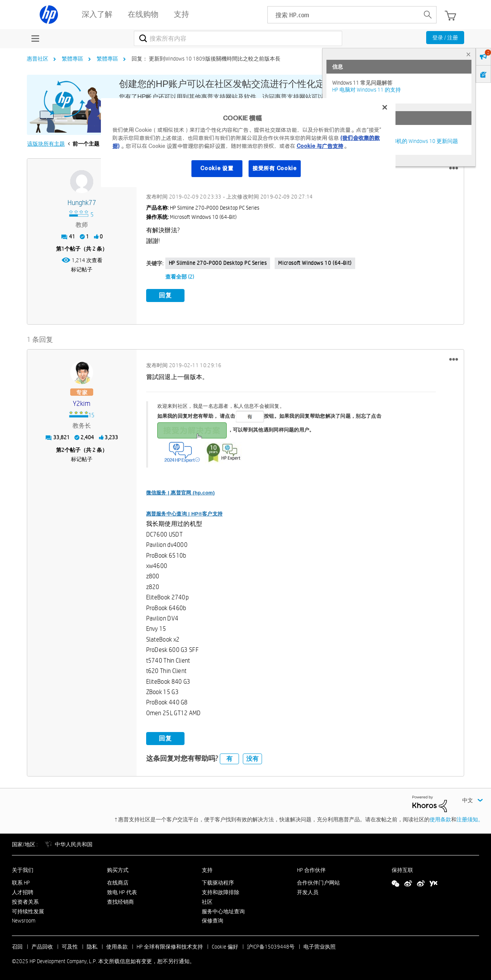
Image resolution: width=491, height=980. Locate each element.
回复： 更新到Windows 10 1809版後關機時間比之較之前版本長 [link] (206, 59)
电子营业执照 (320, 946)
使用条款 (440, 818)
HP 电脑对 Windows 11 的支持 (367, 90)
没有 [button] (252, 758)
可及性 (70, 946)
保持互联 (402, 869)
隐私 (92, 946)
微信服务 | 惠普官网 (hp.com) (180, 492)
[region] (248, 143)
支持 (207, 869)
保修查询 (213, 920)
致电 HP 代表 (122, 891)
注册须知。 (470, 818)
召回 (17, 946)
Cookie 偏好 (225, 946)
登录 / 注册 (445, 38)
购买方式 (118, 869)
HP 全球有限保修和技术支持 (170, 946)
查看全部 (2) (180, 277)
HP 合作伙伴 (311, 869)
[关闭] (385, 107)
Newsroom (24, 920)
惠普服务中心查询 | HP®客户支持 (185, 513)
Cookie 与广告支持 (320, 146)
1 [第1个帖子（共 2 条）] (63, 249)
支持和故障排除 (221, 891)
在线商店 (118, 882)
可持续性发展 (28, 910)
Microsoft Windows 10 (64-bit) (315, 263)
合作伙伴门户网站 (318, 882)
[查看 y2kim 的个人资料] (82, 403)
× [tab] (468, 54)
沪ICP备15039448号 (271, 946)
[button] (454, 168)
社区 (207, 901)
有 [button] (229, 758)
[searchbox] (344, 15)
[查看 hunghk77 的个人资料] (82, 203)
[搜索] (238, 38)
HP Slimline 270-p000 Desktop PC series (218, 263)
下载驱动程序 (218, 882)
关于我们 (23, 869)
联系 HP (21, 882)
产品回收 (42, 946)
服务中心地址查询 (223, 910)
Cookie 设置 (217, 168)
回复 (165, 295)
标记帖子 (82, 269)
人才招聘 (23, 891)
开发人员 (308, 891)
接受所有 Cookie (275, 168)
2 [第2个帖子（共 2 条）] (63, 449)
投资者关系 (25, 901)
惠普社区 (38, 59)
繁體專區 (72, 59)
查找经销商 (120, 901)
